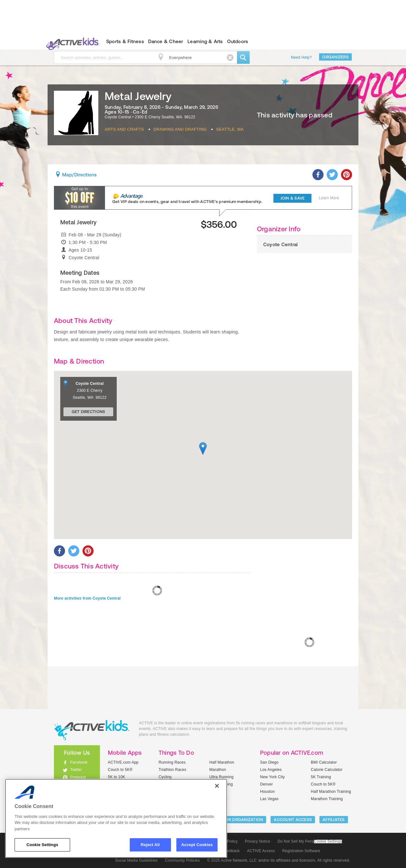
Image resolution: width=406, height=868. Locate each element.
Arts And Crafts (124, 129)
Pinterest (78, 777)
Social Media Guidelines (136, 860)
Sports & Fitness (125, 41)
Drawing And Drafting (180, 129)
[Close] (217, 786)
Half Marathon (222, 762)
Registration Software (301, 851)
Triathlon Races (172, 770)
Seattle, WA (230, 129)
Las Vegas (269, 799)
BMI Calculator (324, 762)
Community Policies (182, 860)
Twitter (76, 770)
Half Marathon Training (331, 792)
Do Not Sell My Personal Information (310, 841)
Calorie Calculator (327, 770)
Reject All (150, 845)
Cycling (165, 777)
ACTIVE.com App (123, 762)
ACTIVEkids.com (72, 42)
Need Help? (301, 57)
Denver (266, 784)
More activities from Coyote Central (87, 598)
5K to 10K (117, 777)
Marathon (218, 770)
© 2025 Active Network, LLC (232, 860)
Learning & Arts (205, 41)
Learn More (329, 198)
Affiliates (334, 820)
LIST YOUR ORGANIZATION (237, 820)
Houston (267, 792)
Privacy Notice (258, 841)
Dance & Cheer (166, 41)
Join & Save (293, 198)
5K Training (321, 777)
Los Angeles (271, 770)
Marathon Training (327, 799)
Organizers (335, 57)
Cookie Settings (328, 842)
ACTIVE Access (261, 851)
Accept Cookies (197, 845)
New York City (272, 777)
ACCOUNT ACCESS (293, 820)
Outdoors (238, 41)
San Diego (269, 762)
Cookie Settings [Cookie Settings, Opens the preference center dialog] (42, 845)
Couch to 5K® (120, 770)
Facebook (79, 762)
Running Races (172, 762)
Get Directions (88, 412)
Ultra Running (222, 777)
